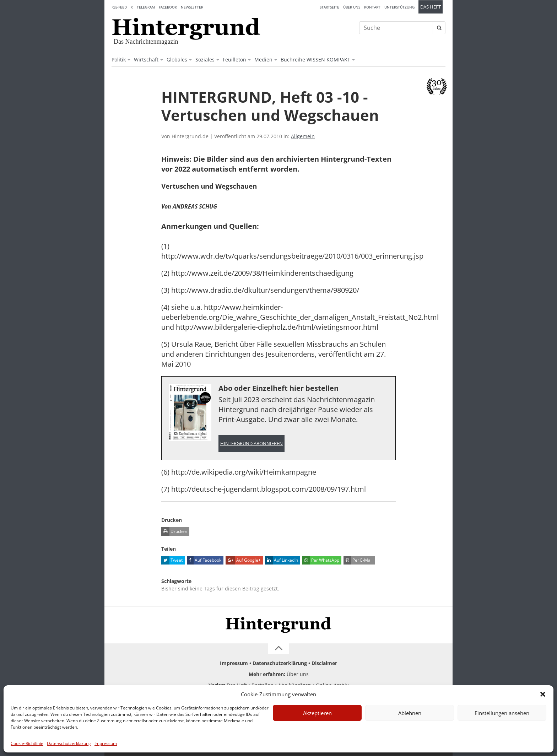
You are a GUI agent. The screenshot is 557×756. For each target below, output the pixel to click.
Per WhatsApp (321, 560)
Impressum (106, 743)
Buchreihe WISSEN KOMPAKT (315, 60)
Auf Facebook (204, 560)
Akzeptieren (317, 713)
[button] (543, 694)
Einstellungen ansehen (502, 713)
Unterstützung (399, 7)
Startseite (329, 7)
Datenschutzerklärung (69, 743)
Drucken (174, 531)
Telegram (146, 7)
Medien (263, 60)
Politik (119, 60)
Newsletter (192, 7)
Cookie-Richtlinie (27, 743)
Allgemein (303, 136)
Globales (177, 60)
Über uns (352, 7)
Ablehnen (410, 713)
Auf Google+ (243, 560)
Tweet (172, 560)
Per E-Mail (358, 560)
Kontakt (372, 7)
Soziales (205, 60)
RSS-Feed (119, 7)
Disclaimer (324, 663)
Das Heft (431, 7)
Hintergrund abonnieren (252, 444)
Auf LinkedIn (282, 560)
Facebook (168, 7)
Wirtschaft (146, 60)
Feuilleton (234, 60)
